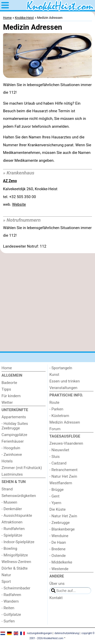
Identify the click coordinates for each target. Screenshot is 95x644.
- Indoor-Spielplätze (18, 542)
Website (19, 204)
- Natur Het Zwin (63, 476)
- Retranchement (63, 470)
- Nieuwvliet (59, 450)
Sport (6, 582)
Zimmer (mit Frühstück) (22, 468)
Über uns (57, 584)
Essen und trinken (65, 381)
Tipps (6, 389)
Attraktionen (12, 522)
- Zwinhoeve (12, 455)
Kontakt (56, 598)
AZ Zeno (10, 181)
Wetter (7, 402)
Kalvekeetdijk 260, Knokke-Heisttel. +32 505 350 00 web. (30, 197)
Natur (6, 575)
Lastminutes (12, 474)
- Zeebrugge (60, 523)
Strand (7, 489)
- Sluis (55, 457)
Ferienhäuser (13, 441)
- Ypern (55, 503)
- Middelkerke (61, 562)
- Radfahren (11, 595)
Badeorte (9, 383)
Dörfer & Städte (15, 568)
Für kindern (11, 396)
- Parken (56, 409)
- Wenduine (59, 536)
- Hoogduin (11, 448)
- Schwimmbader (16, 588)
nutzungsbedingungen (39, 633)
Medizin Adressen (65, 422)
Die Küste (58, 509)
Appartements (14, 417)
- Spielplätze (12, 535)
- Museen (9, 502)
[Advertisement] (48, 302)
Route (54, 402)
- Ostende (58, 556)
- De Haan (58, 542)
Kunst (54, 375)
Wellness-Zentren (16, 562)
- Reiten (8, 608)
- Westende (59, 569)
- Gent (54, 496)
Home (7, 368)
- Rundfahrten (13, 529)
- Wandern (10, 601)
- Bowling (9, 549)
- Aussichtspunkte (17, 516)
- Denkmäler (12, 509)
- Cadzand (58, 463)
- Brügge (56, 490)
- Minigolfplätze (15, 555)
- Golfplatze (11, 615)
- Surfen (8, 621)
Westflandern (61, 483)
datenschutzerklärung (67, 633)
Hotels (7, 461)
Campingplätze (14, 435)
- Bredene (58, 549)
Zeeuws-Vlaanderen (66, 443)
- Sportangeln (61, 368)
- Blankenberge (62, 529)
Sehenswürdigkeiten (19, 496)
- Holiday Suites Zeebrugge (15, 426)
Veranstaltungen (63, 388)
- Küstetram (59, 416)
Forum (55, 429)
